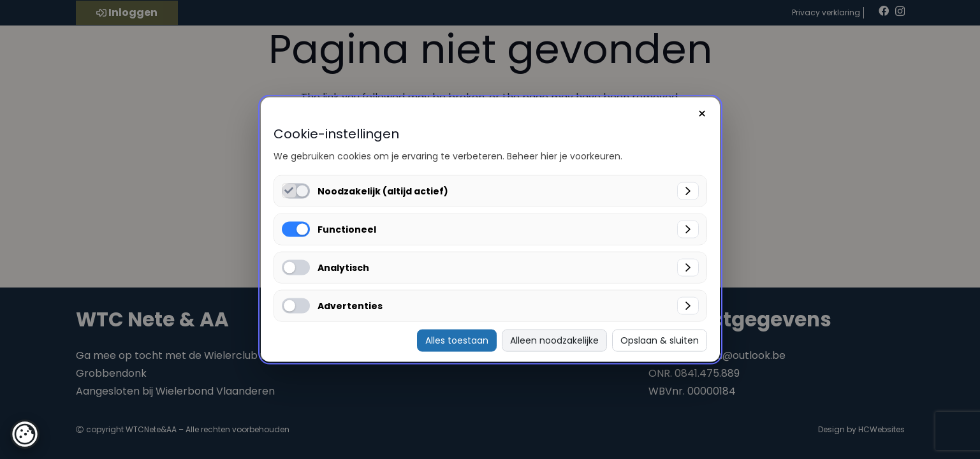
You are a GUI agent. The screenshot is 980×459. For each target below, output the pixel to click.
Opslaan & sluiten (660, 340)
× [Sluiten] (702, 114)
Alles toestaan (457, 340)
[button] (25, 434)
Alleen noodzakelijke (554, 340)
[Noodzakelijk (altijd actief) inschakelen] (289, 191)
